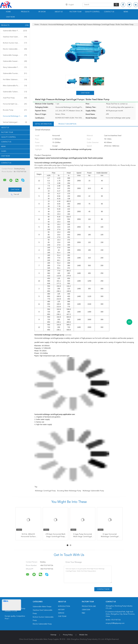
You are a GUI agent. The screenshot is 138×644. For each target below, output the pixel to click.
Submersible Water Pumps (15, 31)
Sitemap (53, 635)
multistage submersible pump (93, 491)
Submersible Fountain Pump (15, 73)
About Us (59, 12)
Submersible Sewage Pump (15, 55)
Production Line (89, 606)
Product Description (67, 124)
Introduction (64, 606)
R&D (83, 613)
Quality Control (92, 12)
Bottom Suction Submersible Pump (16, 43)
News (126, 12)
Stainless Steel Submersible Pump (15, 37)
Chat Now (10, 17)
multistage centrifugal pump (45, 491)
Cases (4, 151)
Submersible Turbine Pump (15, 92)
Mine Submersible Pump (15, 86)
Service (61, 613)
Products (25, 12)
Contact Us (109, 12)
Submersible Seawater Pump (15, 61)
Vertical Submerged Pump (15, 122)
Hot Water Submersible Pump (15, 80)
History (61, 610)
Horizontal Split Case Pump (15, 104)
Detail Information (43, 124)
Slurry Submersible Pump (15, 67)
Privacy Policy (68, 635)
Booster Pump (15, 110)
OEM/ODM (86, 610)
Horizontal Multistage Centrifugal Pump (16, 116)
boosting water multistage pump (69, 491)
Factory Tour (75, 12)
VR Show (42, 12)
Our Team (62, 616)
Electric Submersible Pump (15, 49)
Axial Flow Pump (15, 98)
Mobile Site (83, 635)
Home (8, 12)
